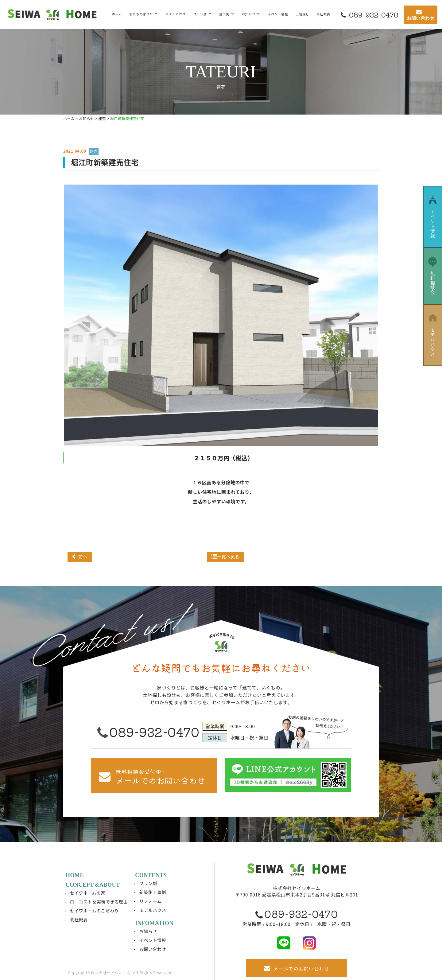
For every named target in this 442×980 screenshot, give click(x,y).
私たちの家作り (142, 14)
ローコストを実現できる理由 (99, 902)
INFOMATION (154, 923)
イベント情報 (278, 14)
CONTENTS (151, 875)
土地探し (302, 14)
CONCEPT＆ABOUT (93, 885)
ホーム (117, 14)
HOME (75, 875)
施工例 (225, 14)
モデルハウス (176, 14)
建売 (94, 151)
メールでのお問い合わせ (297, 968)
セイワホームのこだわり (94, 911)
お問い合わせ (153, 949)
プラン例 (201, 14)
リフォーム (150, 901)
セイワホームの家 (88, 893)
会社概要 (323, 14)
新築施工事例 (153, 892)
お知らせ (249, 14)
